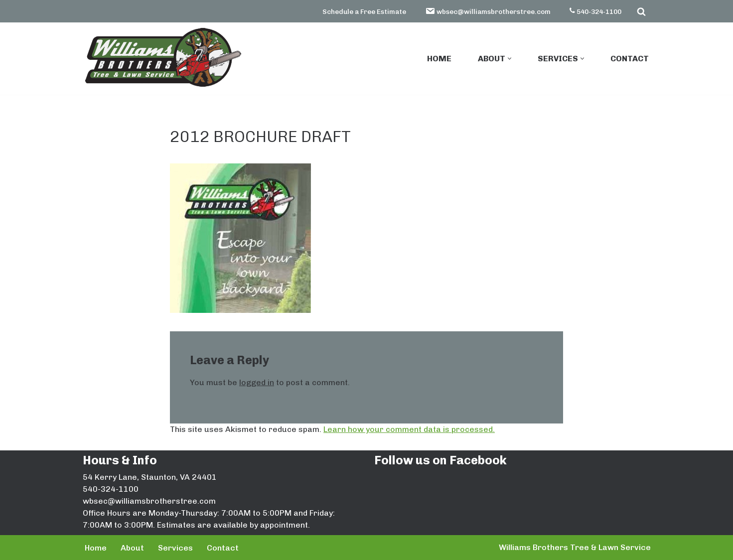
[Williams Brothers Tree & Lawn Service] (162, 58)
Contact (630, 59)
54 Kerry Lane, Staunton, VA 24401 (150, 477)
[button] (510, 59)
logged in (257, 382)
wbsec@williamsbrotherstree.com (488, 11)
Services (175, 548)
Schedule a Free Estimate (364, 11)
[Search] (641, 11)
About (132, 548)
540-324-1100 (595, 11)
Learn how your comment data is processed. (409, 429)
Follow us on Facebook (440, 460)
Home (439, 59)
